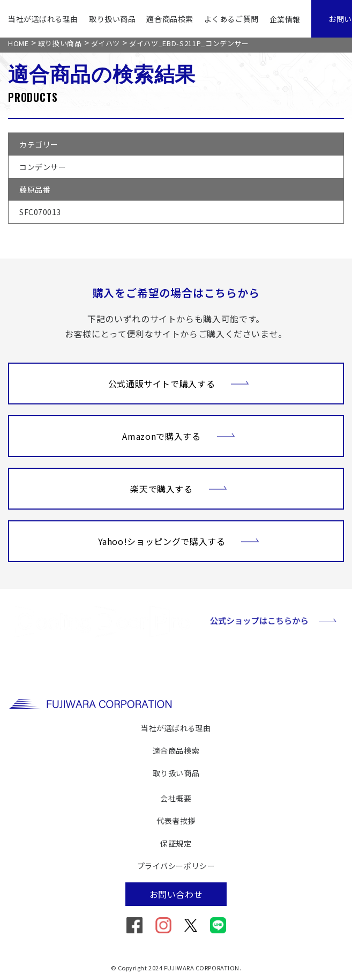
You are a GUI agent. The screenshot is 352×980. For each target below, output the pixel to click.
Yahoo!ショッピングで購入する (179, 540)
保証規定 (176, 843)
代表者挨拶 (176, 821)
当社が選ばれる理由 (43, 19)
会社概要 (176, 798)
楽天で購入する (178, 488)
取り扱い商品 (112, 19)
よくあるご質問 (231, 19)
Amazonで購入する (178, 435)
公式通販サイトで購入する (179, 382)
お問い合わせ (176, 894)
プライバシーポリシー (176, 866)
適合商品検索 (170, 19)
